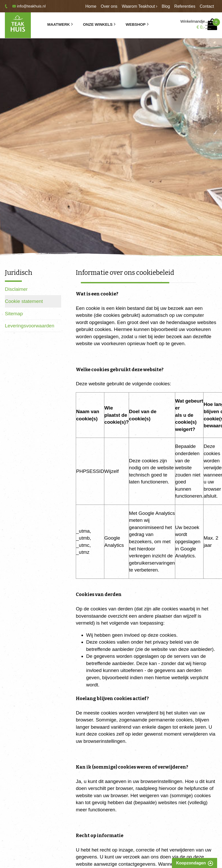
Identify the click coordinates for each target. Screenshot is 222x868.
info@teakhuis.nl (31, 6)
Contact (207, 6)
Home (91, 6)
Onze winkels (98, 24)
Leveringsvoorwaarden (30, 326)
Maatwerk (59, 24)
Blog (166, 6)
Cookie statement (24, 301)
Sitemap (14, 314)
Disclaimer (16, 289)
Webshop (136, 24)
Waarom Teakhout (138, 6)
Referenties (185, 6)
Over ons (109, 6)
